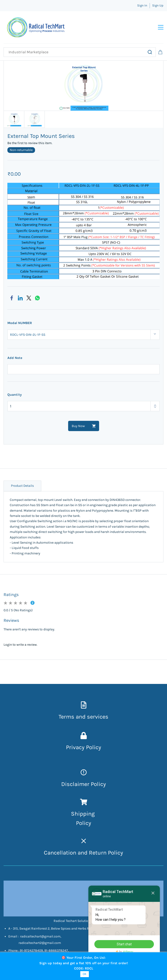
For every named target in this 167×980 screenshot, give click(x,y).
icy (88, 823)
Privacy (76, 747)
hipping (85, 814)
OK (85, 974)
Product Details (22, 486)
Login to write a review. (20, 645)
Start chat (124, 944)
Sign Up (158, 5)
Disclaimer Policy (84, 784)
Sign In (142, 5)
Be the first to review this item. (30, 143)
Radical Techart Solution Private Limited (83, 921)
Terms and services (83, 717)
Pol (80, 823)
